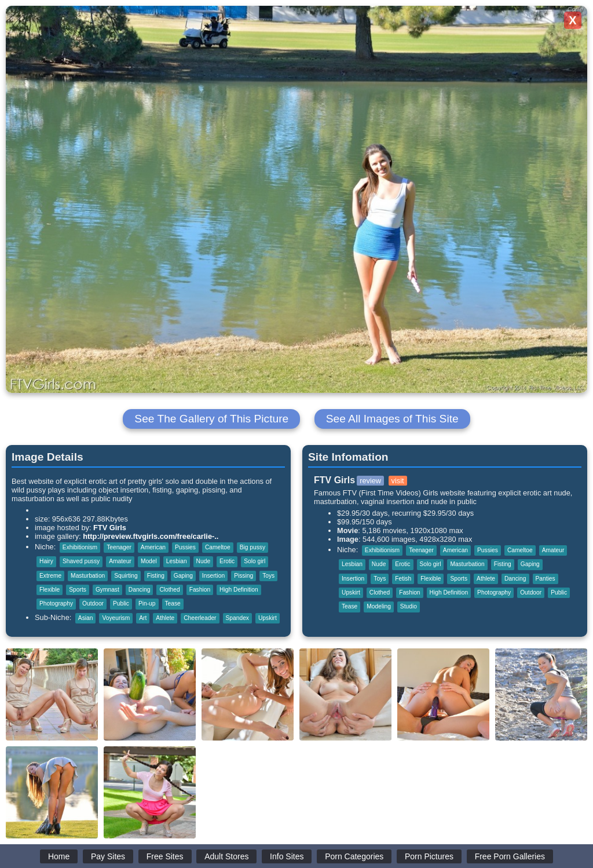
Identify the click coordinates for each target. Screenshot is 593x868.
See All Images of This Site (392, 419)
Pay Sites (108, 856)
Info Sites (287, 856)
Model (149, 561)
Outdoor (93, 603)
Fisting (156, 576)
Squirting (126, 576)
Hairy (46, 561)
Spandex (237, 618)
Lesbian (177, 561)
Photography (56, 603)
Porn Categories (354, 856)
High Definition (239, 590)
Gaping (183, 576)
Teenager (119, 547)
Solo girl (255, 561)
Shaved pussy (81, 561)
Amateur (120, 561)
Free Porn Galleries (510, 856)
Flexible (50, 590)
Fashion (200, 590)
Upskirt (268, 618)
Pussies (185, 547)
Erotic (227, 561)
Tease (173, 603)
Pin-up (147, 603)
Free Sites (165, 856)
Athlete (165, 618)
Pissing (244, 576)
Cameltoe (218, 547)
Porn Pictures (429, 856)
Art (143, 618)
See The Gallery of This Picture (211, 419)
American (153, 547)
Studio (409, 606)
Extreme (50, 576)
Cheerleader (200, 618)
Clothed (169, 590)
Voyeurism (116, 618)
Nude (203, 561)
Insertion (213, 576)
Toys (268, 576)
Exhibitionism (80, 547)
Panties (546, 579)
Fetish (403, 579)
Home (59, 856)
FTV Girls (110, 528)
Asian (86, 618)
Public (121, 603)
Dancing (140, 590)
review (370, 481)
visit (398, 481)
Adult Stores (226, 856)
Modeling (379, 606)
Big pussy (252, 547)
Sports (78, 590)
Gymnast (107, 590)
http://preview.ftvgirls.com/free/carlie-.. (151, 536)
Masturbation (88, 576)
